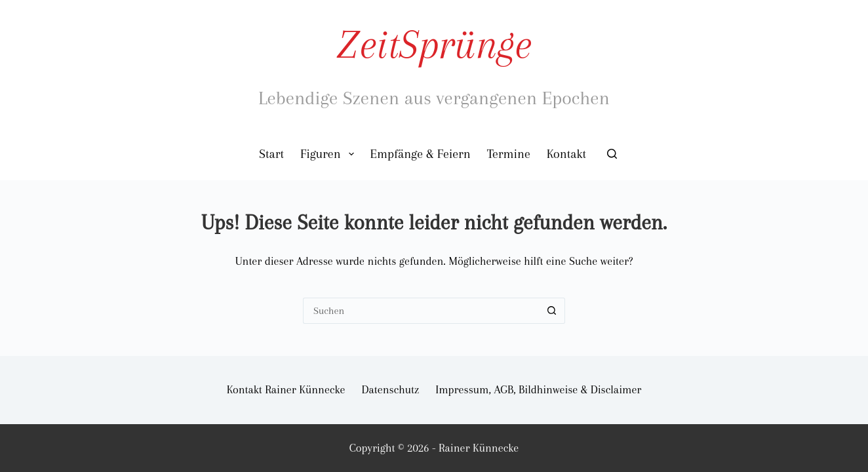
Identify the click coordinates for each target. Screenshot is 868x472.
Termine (509, 154)
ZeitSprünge (434, 44)
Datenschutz (391, 389)
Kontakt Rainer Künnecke (286, 389)
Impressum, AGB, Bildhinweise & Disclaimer (538, 389)
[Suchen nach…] (421, 311)
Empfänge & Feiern (421, 154)
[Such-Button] (552, 311)
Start (271, 154)
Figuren (330, 154)
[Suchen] (612, 154)
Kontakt (566, 154)
